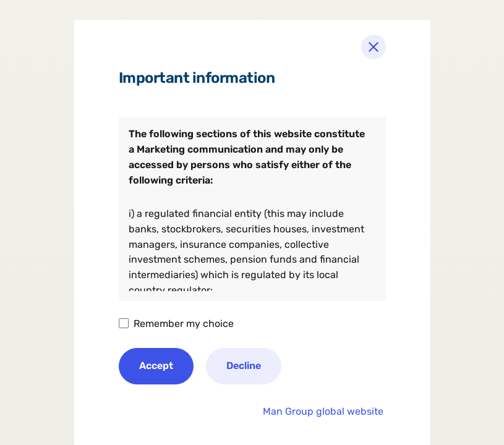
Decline (244, 366)
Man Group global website (323, 411)
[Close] (374, 47)
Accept (156, 366)
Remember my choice (184, 324)
